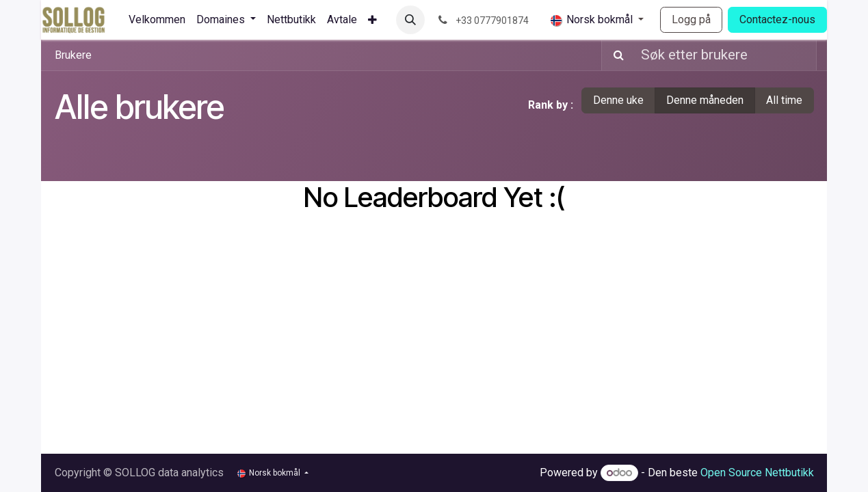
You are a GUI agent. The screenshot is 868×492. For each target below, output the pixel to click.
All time (784, 100)
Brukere (73, 55)
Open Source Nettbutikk (757, 473)
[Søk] (615, 55)
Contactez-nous (777, 19)
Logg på (691, 19)
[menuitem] (157, 20)
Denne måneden (705, 100)
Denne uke (618, 100)
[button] (410, 20)
